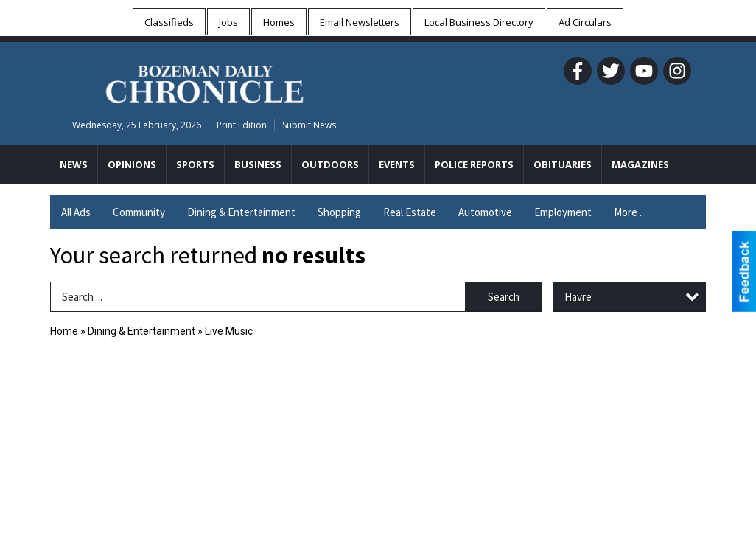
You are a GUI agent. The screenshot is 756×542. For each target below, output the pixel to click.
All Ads (76, 212)
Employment (563, 212)
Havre (578, 297)
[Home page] (204, 82)
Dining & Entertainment (241, 212)
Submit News (309, 125)
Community (139, 212)
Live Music (229, 331)
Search (504, 297)
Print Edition (242, 125)
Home (64, 331)
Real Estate (410, 212)
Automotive (485, 212)
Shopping (339, 212)
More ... (630, 212)
